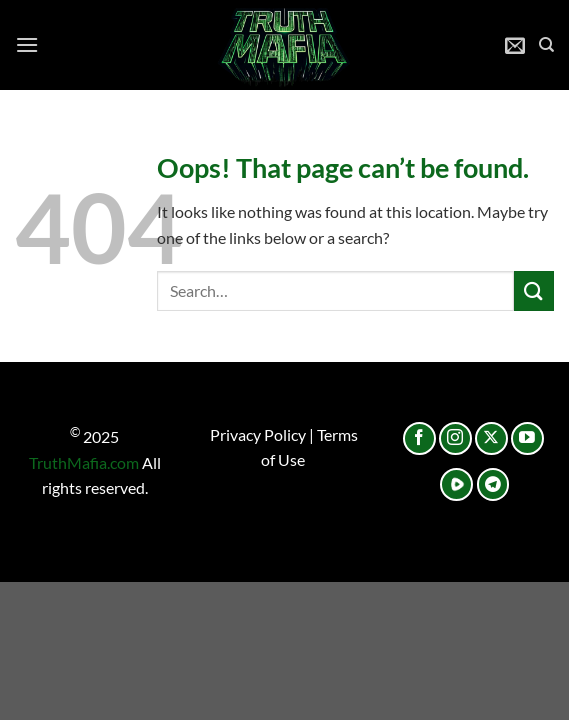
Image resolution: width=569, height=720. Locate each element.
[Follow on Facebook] (419, 438)
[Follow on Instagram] (455, 438)
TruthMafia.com (84, 462)
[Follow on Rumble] (456, 484)
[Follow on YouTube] (527, 438)
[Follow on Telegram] (493, 484)
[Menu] (27, 44)
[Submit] (534, 290)
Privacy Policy (258, 434)
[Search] (546, 45)
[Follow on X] (491, 438)
